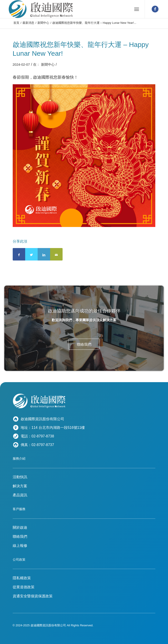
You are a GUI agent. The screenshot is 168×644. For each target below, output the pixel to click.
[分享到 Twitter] (31, 254)
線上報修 (20, 546)
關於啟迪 (20, 527)
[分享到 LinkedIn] (44, 254)
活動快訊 (20, 477)
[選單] (137, 9)
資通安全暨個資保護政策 (33, 596)
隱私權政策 (22, 578)
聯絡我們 (20, 537)
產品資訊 (20, 495)
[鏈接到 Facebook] (155, 9)
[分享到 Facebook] (19, 254)
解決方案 (20, 486)
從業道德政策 (24, 587)
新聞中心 (48, 65)
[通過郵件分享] (56, 254)
